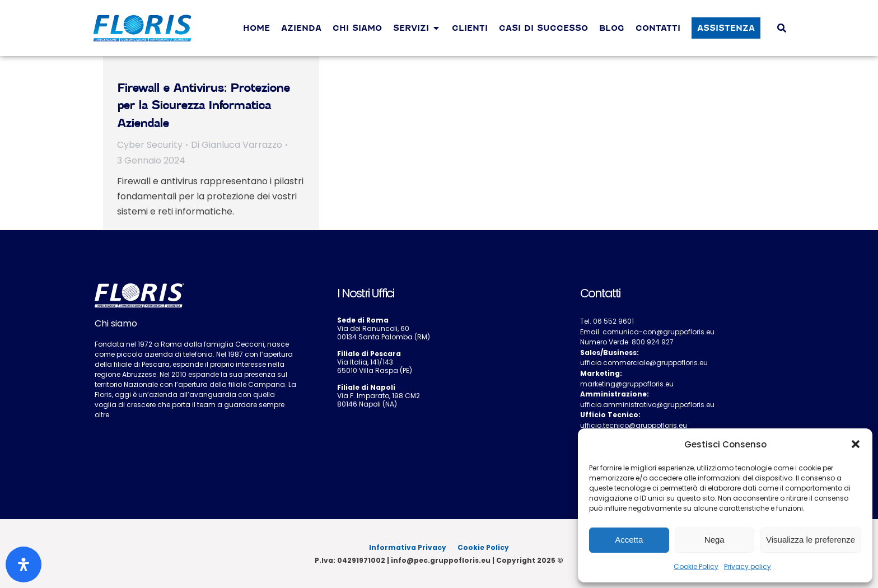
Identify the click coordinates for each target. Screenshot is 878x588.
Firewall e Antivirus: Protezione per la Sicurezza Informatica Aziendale (203, 105)
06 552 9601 (613, 321)
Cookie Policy (696, 566)
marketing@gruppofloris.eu (627, 384)
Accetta (629, 540)
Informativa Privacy (408, 547)
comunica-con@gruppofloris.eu (658, 332)
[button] (856, 444)
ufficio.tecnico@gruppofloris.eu (634, 425)
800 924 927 (653, 342)
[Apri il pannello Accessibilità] (24, 564)
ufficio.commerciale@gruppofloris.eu (644, 363)
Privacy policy (748, 566)
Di (237, 145)
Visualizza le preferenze (811, 540)
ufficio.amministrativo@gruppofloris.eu (647, 405)
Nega (714, 540)
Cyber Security (150, 145)
